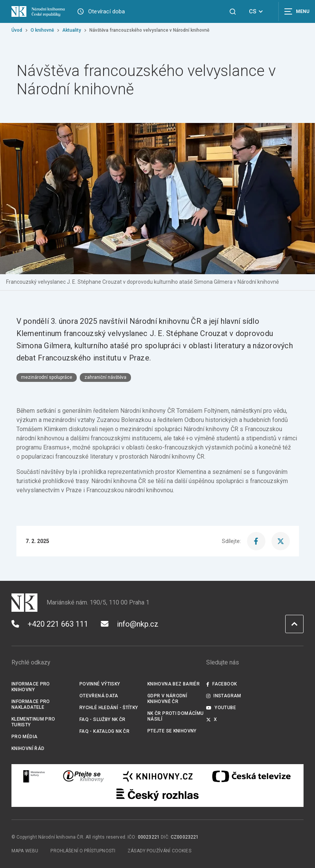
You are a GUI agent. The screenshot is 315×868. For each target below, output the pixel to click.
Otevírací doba (107, 11)
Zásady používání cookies (159, 851)
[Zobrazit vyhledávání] (233, 12)
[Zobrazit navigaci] (296, 11)
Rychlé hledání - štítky (109, 708)
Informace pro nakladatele (31, 704)
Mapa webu (25, 851)
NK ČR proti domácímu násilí (175, 716)
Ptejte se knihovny (172, 731)
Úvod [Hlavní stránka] (17, 30)
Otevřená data (99, 696)
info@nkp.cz (130, 624)
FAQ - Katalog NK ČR (104, 731)
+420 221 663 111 (50, 624)
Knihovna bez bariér (174, 684)
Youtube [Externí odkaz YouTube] (221, 708)
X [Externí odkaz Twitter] (212, 719)
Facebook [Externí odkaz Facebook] (221, 684)
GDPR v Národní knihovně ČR (167, 699)
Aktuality (72, 30)
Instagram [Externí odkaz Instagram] (224, 696)
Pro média (24, 737)
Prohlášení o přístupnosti (83, 851)
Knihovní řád (28, 748)
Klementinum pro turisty (33, 722)
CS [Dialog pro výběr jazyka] (257, 11)
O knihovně (42, 30)
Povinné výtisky (100, 684)
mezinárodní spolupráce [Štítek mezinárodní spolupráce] (47, 377)
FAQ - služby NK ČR (103, 719)
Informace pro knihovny (31, 687)
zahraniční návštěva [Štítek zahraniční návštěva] (105, 377)
